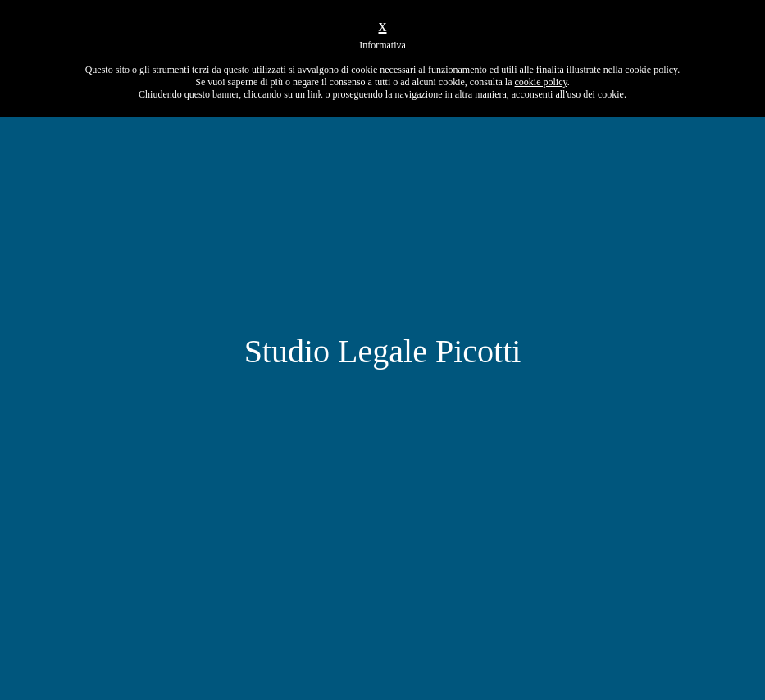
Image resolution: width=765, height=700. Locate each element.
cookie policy (541, 82)
